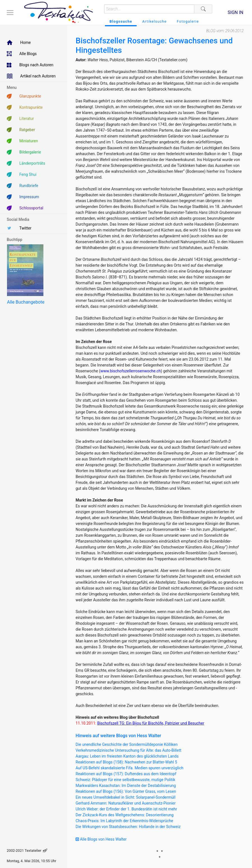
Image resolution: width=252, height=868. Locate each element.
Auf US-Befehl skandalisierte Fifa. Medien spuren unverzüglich (129, 768)
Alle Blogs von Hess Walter (101, 839)
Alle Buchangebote (26, 302)
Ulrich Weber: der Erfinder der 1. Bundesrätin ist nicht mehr (126, 809)
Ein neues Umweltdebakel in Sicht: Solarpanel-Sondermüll (126, 797)
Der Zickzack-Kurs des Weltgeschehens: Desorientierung (125, 815)
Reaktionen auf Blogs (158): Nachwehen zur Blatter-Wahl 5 (126, 762)
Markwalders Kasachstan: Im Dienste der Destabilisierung (126, 786)
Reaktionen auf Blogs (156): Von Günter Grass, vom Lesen (126, 791)
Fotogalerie (188, 21)
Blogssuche (121, 21)
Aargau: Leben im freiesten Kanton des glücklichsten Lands (127, 756)
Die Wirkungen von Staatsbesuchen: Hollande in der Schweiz (128, 827)
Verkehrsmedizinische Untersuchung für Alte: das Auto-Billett (129, 750)
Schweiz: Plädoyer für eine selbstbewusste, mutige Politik (125, 780)
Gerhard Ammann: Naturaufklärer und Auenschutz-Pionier (126, 803)
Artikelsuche (154, 21)
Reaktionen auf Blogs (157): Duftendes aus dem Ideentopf (126, 774)
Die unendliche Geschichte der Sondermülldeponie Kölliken (127, 744)
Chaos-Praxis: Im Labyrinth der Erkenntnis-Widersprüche (124, 821)
